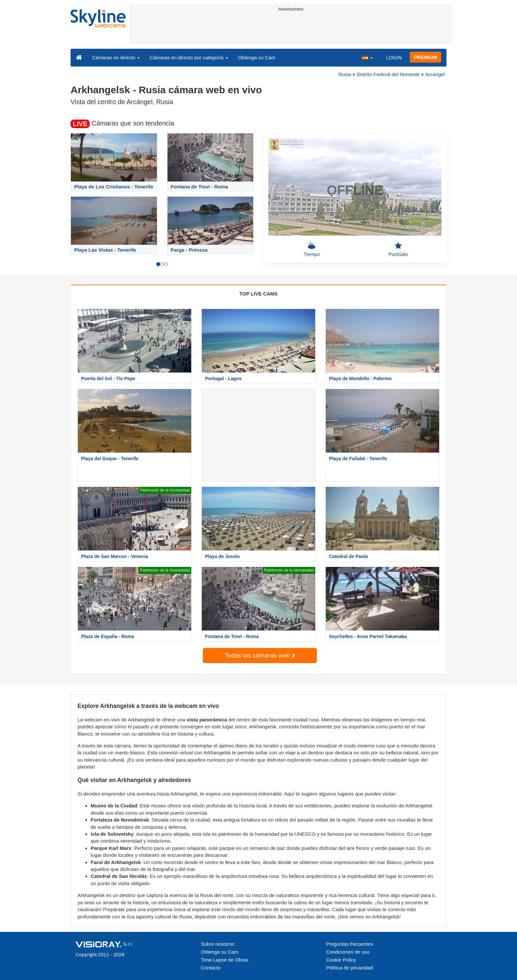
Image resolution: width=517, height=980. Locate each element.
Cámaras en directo (116, 57)
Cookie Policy (341, 960)
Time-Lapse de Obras (225, 960)
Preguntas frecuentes (350, 944)
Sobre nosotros (218, 944)
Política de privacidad (350, 968)
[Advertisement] (291, 29)
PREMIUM (426, 57)
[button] (367, 57)
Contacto (211, 968)
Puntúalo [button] (398, 249)
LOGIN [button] (394, 57)
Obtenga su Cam (257, 57)
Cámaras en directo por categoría (189, 57)
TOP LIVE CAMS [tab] (258, 294)
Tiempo (312, 249)
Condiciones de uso (348, 952)
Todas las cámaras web (260, 655)
